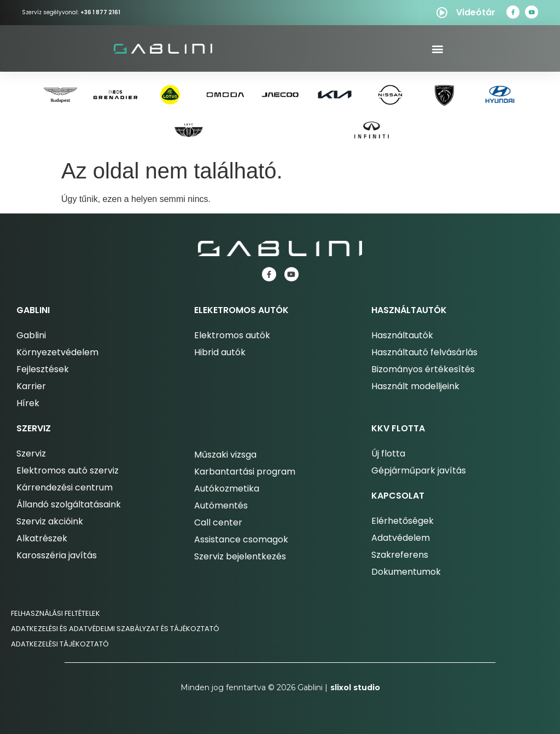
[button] (437, 48)
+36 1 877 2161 (100, 12)
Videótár (476, 12)
